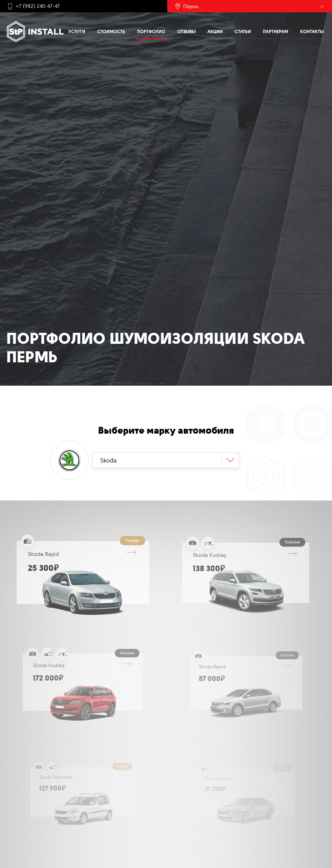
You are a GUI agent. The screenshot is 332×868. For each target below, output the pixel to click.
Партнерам (276, 31)
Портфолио (151, 31)
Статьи (243, 31)
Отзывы (187, 31)
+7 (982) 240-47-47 (38, 6)
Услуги (77, 31)
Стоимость (111, 31)
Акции (215, 31)
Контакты (312, 31)
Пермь (191, 6)
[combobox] (166, 460)
